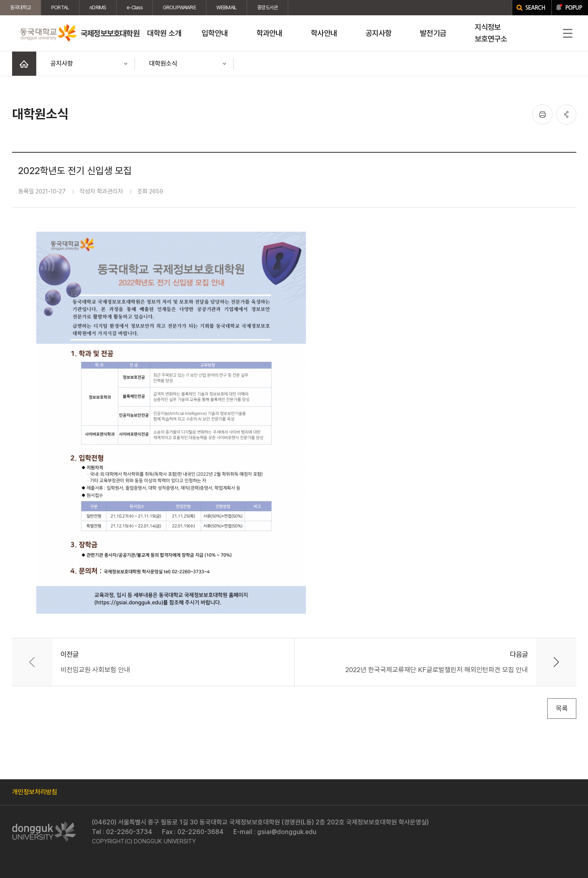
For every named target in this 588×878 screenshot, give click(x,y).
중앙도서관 (267, 7)
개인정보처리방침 (35, 792)
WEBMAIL (226, 7)
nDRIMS (98, 7)
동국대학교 (20, 7)
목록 (562, 708)
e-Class (134, 7)
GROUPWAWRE (179, 7)
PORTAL (60, 7)
